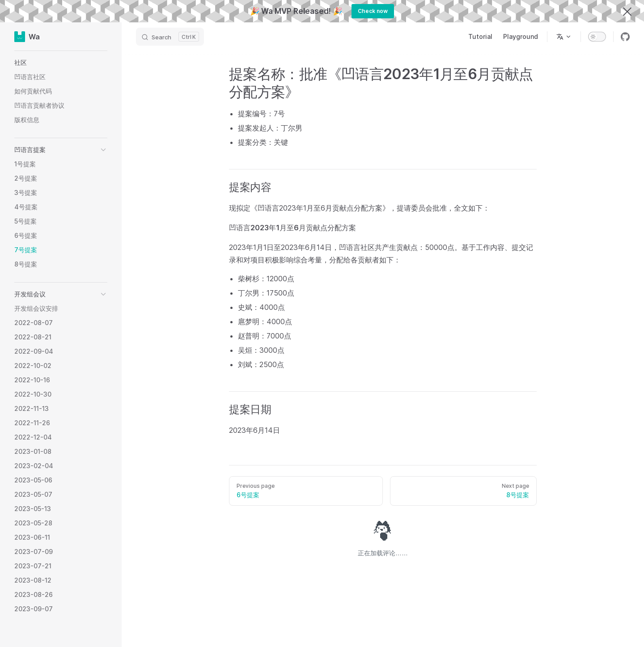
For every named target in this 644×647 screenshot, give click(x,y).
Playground (521, 36)
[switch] (597, 37)
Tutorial (480, 36)
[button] (61, 63)
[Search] (170, 37)
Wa (27, 37)
